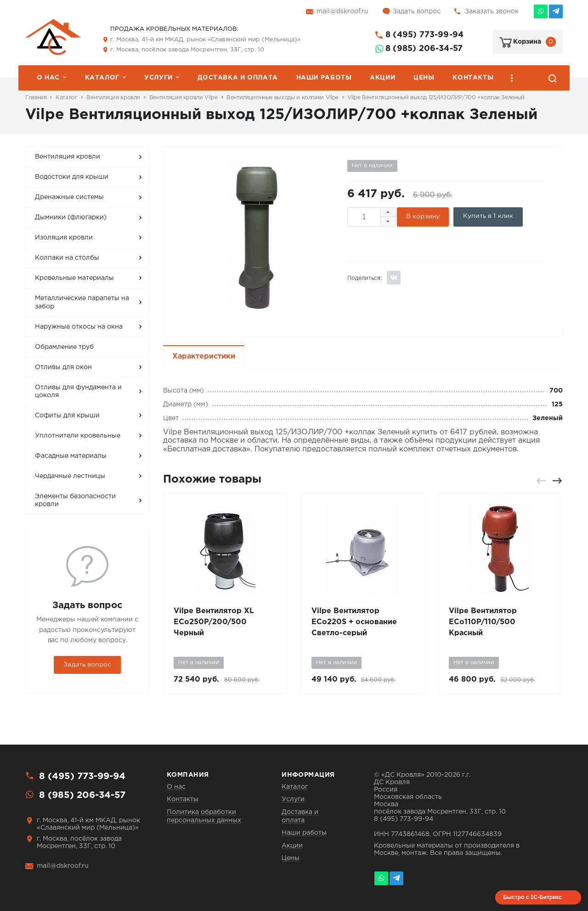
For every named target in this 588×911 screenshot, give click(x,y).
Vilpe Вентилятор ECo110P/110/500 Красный (483, 622)
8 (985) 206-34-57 (424, 49)
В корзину (423, 216)
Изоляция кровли (64, 238)
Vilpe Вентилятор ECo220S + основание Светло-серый (354, 622)
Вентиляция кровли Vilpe (184, 98)
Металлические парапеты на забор (82, 302)
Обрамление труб (64, 347)
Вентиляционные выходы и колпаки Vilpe (283, 98)
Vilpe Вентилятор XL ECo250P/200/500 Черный (214, 622)
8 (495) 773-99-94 (424, 35)
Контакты (473, 78)
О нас (48, 78)
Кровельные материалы (74, 278)
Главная (36, 98)
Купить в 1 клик (488, 216)
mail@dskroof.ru (342, 11)
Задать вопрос (417, 11)
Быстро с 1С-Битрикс (532, 897)
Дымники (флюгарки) (71, 217)
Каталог (102, 78)
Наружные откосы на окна (79, 327)
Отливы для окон (63, 367)
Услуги (158, 78)
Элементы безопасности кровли (75, 501)
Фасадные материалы (71, 456)
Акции (382, 78)
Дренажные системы (69, 197)
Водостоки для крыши (72, 177)
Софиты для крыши (67, 416)
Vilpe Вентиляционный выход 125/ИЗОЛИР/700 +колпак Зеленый (436, 98)
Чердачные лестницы (70, 476)
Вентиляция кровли (113, 98)
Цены (424, 78)
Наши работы (324, 78)
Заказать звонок (492, 11)
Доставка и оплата (237, 78)
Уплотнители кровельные (78, 436)
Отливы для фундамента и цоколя (78, 392)
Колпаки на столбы (67, 258)
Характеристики (204, 356)
